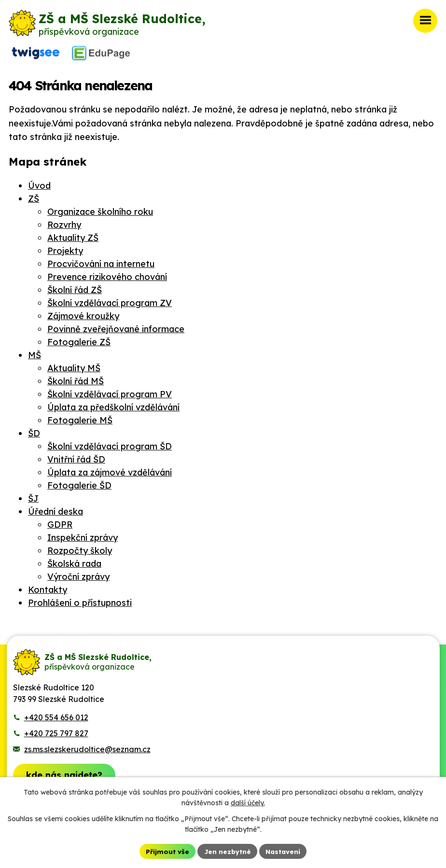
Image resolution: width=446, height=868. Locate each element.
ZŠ (34, 196)
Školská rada (74, 561)
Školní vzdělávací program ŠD (110, 444)
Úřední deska (56, 509)
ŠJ (33, 496)
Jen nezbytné (227, 851)
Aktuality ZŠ (73, 235)
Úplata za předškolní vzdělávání (113, 405)
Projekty (65, 248)
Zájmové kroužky (83, 314)
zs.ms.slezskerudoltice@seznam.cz (87, 747)
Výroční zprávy (78, 574)
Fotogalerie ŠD (79, 483)
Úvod (39, 183)
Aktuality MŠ (74, 366)
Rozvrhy (64, 222)
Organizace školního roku (100, 209)
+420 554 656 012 (56, 715)
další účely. (248, 802)
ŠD (34, 431)
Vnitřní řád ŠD (76, 457)
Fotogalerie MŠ (80, 418)
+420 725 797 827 (56, 731)
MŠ (35, 353)
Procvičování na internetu (101, 261)
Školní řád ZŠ (75, 287)
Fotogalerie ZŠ (79, 340)
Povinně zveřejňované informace (116, 327)
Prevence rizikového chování (107, 274)
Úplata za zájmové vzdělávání (110, 470)
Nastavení (285, 851)
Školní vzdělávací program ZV (110, 301)
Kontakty (48, 587)
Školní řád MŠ (76, 379)
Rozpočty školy (80, 548)
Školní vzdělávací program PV (110, 392)
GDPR (60, 522)
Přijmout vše (166, 851)
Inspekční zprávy (83, 535)
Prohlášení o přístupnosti (80, 600)
